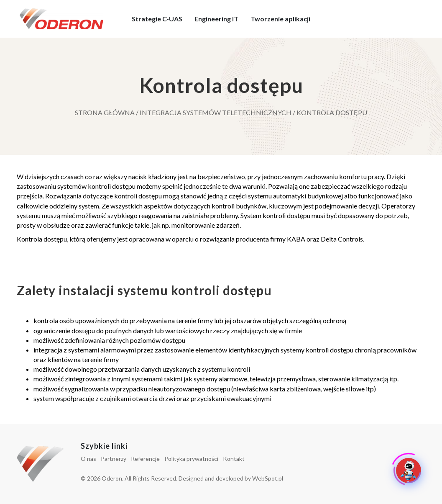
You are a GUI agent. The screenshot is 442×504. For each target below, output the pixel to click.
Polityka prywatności (191, 459)
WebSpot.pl (268, 478)
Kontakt (234, 459)
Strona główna (105, 112)
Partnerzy (114, 459)
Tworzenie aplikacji (280, 19)
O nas (88, 459)
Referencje (145, 459)
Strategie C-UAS (157, 19)
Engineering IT (216, 19)
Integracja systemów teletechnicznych (216, 112)
